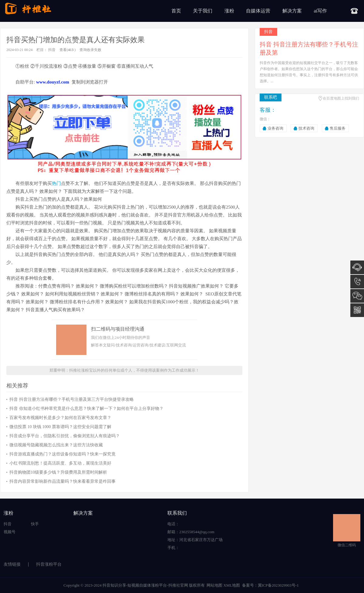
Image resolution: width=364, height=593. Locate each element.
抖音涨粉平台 (49, 564)
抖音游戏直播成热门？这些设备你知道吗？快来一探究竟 (62, 454)
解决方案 (292, 11)
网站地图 (214, 585)
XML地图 (232, 585)
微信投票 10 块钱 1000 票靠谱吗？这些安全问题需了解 (60, 427)
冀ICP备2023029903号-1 (278, 585)
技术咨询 (306, 128)
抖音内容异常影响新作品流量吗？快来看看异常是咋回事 (62, 481)
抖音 (52, 50)
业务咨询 (275, 128)
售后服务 (338, 128)
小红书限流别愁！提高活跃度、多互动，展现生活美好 (60, 463)
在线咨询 (357, 267)
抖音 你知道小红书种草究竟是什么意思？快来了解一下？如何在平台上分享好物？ (86, 409)
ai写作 (320, 11)
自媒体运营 (258, 11)
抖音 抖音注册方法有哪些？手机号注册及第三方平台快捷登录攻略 (72, 399)
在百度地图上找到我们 (341, 98)
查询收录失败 (90, 50)
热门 (56, 183)
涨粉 (229, 11)
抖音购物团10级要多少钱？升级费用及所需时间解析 (58, 472)
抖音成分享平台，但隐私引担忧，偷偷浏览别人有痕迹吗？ (65, 436)
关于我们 (203, 11)
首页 (176, 11)
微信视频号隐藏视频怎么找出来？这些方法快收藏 (56, 445)
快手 (35, 524)
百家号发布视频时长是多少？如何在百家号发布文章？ (60, 418)
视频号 (10, 532)
